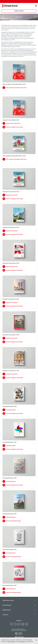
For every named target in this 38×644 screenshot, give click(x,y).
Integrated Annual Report (12, 195)
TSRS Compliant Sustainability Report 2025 (16, 88)
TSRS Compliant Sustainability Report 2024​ (16, 159)
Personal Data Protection (18, 629)
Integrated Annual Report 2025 (13, 123)
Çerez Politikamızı (21, 642)
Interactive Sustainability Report (15, 521)
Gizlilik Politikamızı (11, 642)
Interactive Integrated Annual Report (16, 128)
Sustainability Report (12, 410)
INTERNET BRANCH (19, 12)
